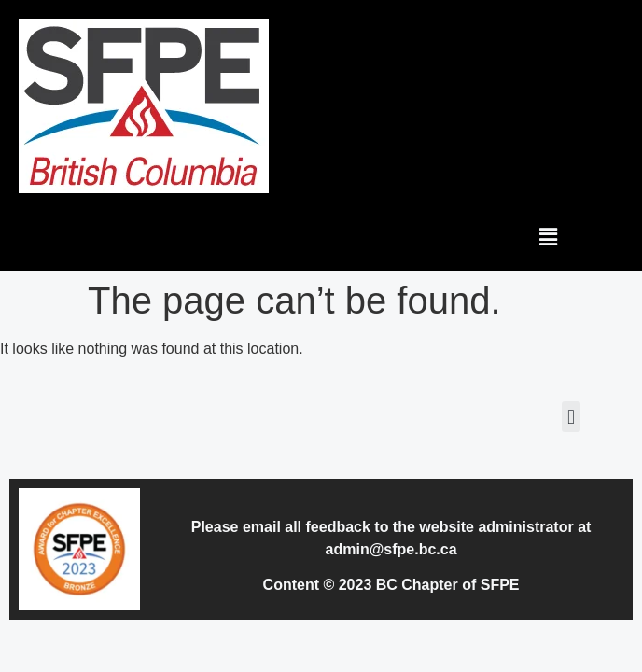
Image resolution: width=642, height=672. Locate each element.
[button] (549, 237)
